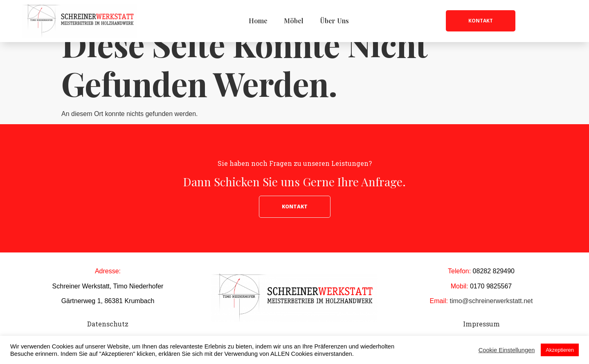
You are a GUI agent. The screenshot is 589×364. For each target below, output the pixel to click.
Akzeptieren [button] (560, 350)
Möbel (294, 21)
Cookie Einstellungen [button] (507, 350)
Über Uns (334, 21)
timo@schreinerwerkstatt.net (491, 322)
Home (258, 21)
